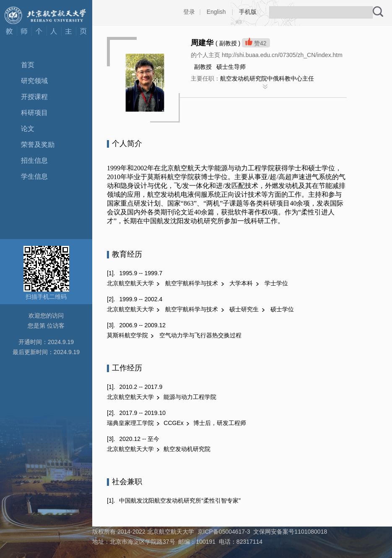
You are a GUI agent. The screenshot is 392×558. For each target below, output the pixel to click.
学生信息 (34, 176)
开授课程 (34, 97)
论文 (28, 129)
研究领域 (34, 81)
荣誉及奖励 (38, 145)
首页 (28, 65)
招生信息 (34, 160)
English (216, 12)
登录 (189, 12)
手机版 (248, 12)
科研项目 (34, 113)
